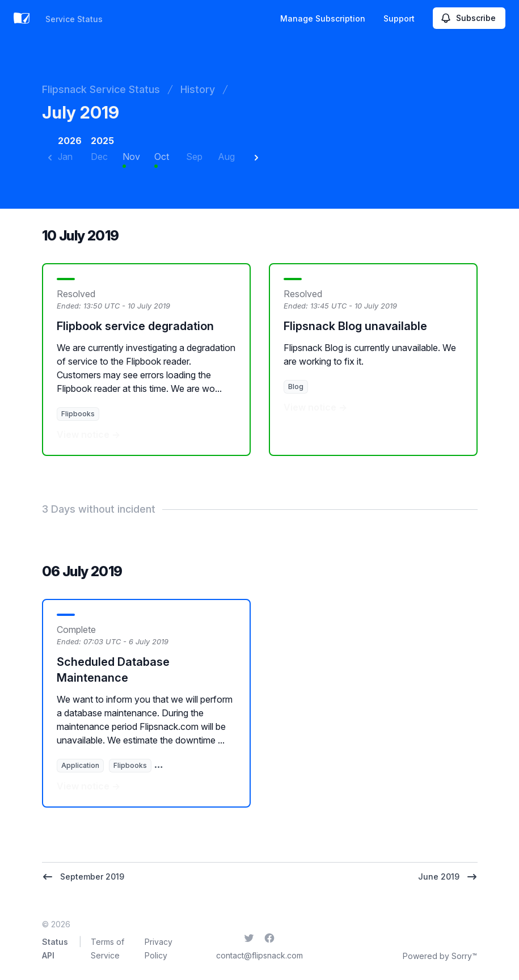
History (198, 89)
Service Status (74, 19)
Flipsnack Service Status (101, 89)
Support (399, 18)
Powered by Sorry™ (440, 956)
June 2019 (448, 877)
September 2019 (83, 877)
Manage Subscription (323, 18)
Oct (162, 157)
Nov (131, 157)
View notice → (88, 434)
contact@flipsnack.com (259, 955)
